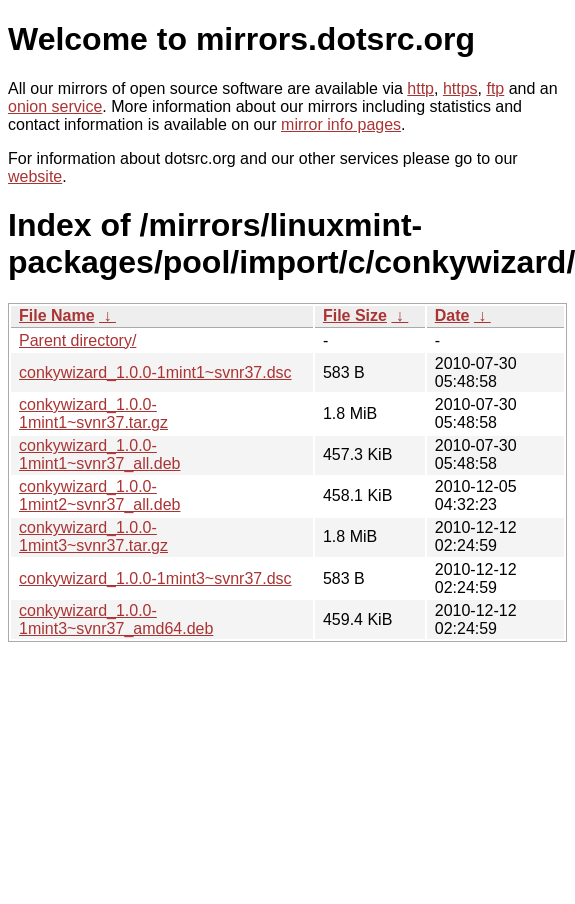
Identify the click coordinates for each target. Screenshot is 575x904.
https (460, 88)
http (420, 88)
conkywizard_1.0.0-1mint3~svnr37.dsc (155, 578)
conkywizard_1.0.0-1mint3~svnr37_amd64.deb (116, 619)
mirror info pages (341, 124)
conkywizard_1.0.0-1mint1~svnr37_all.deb (99, 454)
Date (452, 315)
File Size (355, 315)
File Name (57, 315)
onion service (55, 106)
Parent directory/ (77, 340)
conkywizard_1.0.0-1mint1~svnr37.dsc (155, 372)
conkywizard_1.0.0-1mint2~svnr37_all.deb (99, 495)
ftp (495, 88)
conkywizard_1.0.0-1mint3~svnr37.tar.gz (93, 536)
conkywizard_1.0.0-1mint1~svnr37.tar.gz (93, 413)
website (35, 176)
